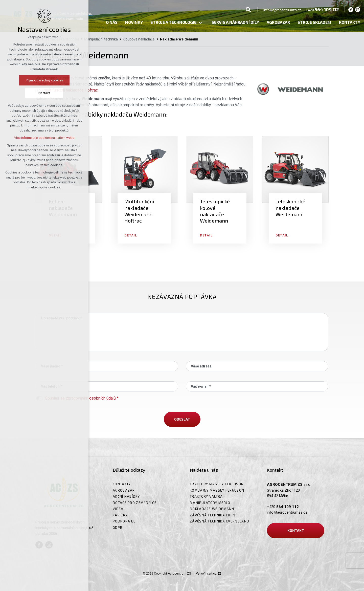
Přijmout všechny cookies (44, 80)
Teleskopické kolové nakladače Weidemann (215, 211)
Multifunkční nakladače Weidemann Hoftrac (139, 211)
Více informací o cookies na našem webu (44, 138)
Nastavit (44, 93)
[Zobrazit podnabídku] (200, 23)
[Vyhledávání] (248, 9)
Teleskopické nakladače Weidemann (290, 208)
